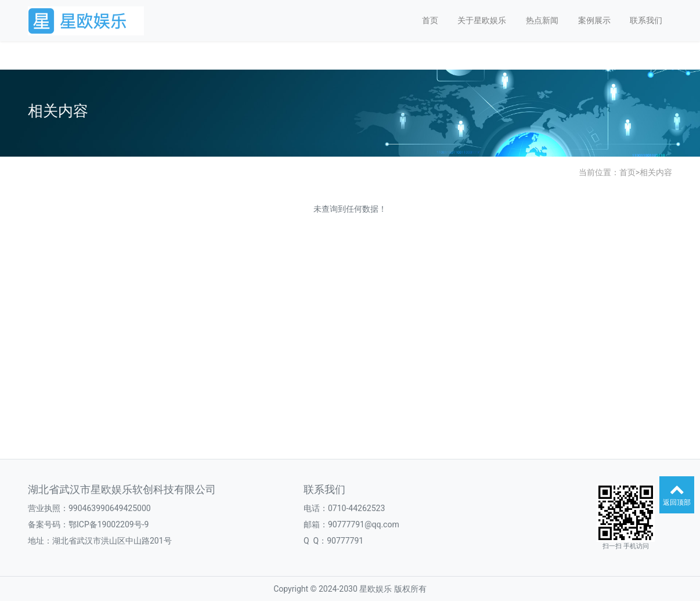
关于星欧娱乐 (482, 20)
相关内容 (656, 172)
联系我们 (646, 20)
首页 (430, 20)
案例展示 (594, 20)
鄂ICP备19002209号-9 (109, 524)
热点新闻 (542, 20)
